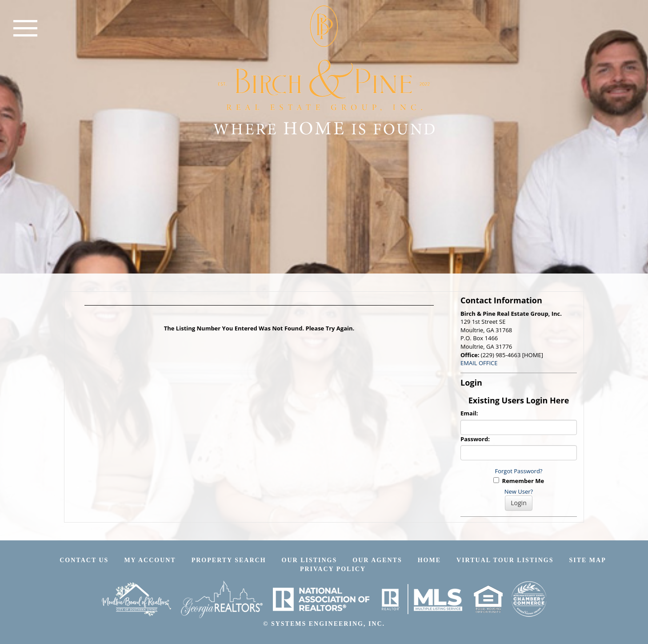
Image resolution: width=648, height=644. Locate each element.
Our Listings (310, 560)
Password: (475, 439)
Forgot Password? (519, 471)
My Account (150, 560)
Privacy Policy (333, 569)
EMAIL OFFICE (479, 363)
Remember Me (519, 481)
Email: (469, 413)
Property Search (229, 560)
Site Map (587, 560)
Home (429, 560)
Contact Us (84, 560)
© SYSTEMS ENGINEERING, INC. (324, 624)
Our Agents (377, 560)
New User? (519, 491)
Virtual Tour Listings (505, 560)
